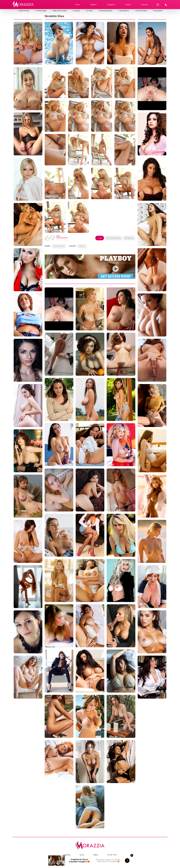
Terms (82, 855)
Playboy (82, 246)
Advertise (67, 855)
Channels (145, 5)
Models (128, 5)
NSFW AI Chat (24, 11)
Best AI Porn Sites (60, 11)
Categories (111, 5)
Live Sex (77, 11)
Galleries (93, 5)
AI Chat (90, 11)
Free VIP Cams (141, 11)
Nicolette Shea (59, 246)
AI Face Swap (41, 11)
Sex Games (158, 11)
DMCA (96, 855)
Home (77, 5)
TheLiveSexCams (106, 11)
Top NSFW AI (124, 11)
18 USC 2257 (112, 855)
